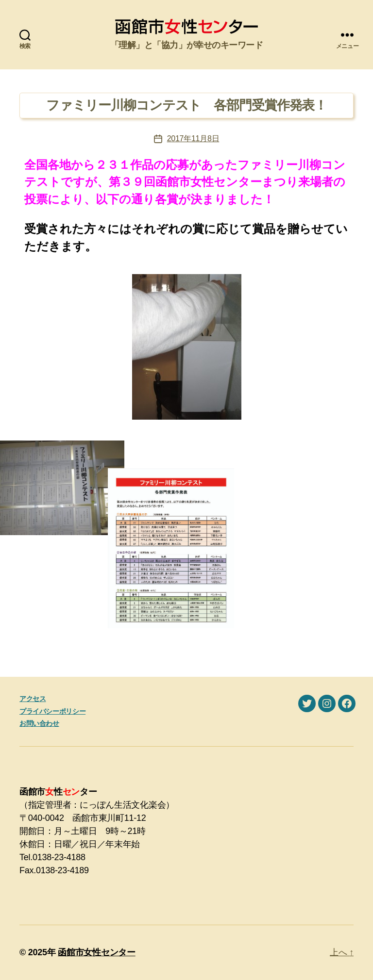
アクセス (33, 699)
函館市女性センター (97, 952)
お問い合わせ (39, 723)
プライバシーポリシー (52, 711)
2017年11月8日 (193, 139)
